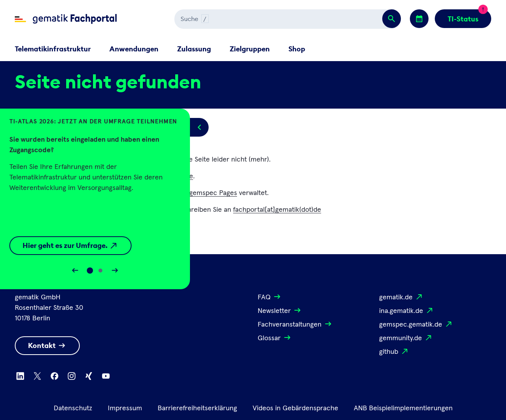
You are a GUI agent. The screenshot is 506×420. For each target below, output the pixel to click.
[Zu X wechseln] (37, 376)
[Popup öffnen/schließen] (199, 127)
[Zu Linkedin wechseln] (20, 376)
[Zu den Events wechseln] (419, 19)
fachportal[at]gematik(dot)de (277, 210)
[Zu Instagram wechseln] (72, 376)
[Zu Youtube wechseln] (106, 376)
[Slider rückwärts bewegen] (75, 271)
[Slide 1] (100, 271)
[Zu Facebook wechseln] (54, 376)
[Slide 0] (90, 271)
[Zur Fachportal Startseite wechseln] (66, 19)
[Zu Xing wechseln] (89, 376)
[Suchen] (258, 19)
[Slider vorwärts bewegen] (115, 271)
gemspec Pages (213, 193)
